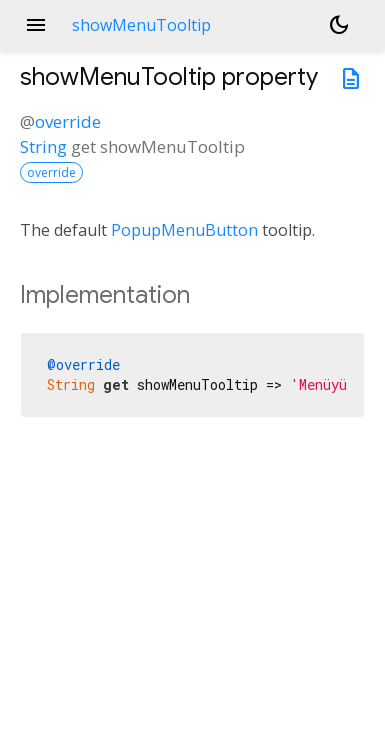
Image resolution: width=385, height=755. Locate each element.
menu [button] (36, 25)
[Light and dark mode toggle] (339, 25)
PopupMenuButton (184, 230)
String (43, 146)
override (68, 121)
